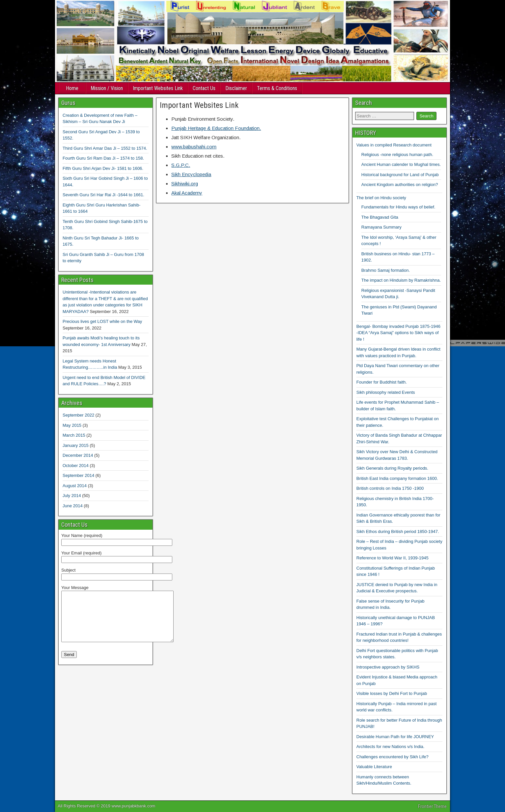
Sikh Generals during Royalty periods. (392, 468)
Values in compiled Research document (394, 145)
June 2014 (73, 506)
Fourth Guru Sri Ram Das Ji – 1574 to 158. (103, 158)
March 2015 (74, 435)
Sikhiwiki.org (185, 184)
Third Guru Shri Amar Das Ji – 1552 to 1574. (105, 148)
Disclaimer (236, 88)
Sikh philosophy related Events (386, 392)
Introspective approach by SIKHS (388, 667)
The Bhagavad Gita (380, 217)
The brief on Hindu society (381, 198)
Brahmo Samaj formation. (386, 270)
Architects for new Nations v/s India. (391, 747)
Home (72, 88)
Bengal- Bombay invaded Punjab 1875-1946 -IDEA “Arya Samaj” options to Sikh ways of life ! (398, 333)
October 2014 (76, 466)
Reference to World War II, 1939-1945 (393, 558)
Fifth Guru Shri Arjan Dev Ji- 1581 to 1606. (103, 168)
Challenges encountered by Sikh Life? (393, 757)
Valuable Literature (374, 767)
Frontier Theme (432, 806)
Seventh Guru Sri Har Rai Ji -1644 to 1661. (103, 195)
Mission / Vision (107, 88)
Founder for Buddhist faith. (382, 382)
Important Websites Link (158, 88)
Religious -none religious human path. (397, 155)
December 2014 (78, 455)
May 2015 (72, 425)
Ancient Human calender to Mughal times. (401, 164)
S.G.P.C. (181, 165)
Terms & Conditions (277, 88)
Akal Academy (187, 193)
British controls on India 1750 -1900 (390, 488)
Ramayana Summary (381, 227)
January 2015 (76, 445)
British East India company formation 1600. (397, 478)
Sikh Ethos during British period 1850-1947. (398, 531)
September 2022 (78, 415)
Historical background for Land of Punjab (400, 175)
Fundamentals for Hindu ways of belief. (398, 207)
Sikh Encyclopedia (191, 174)
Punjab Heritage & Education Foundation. (216, 128)
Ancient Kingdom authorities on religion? (400, 185)
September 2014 (78, 475)
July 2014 (72, 496)
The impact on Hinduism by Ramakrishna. (401, 280)
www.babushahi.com (194, 147)
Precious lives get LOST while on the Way (102, 321)
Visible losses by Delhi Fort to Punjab (392, 693)
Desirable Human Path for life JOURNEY (395, 737)
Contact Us (204, 88)
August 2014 (75, 486)
